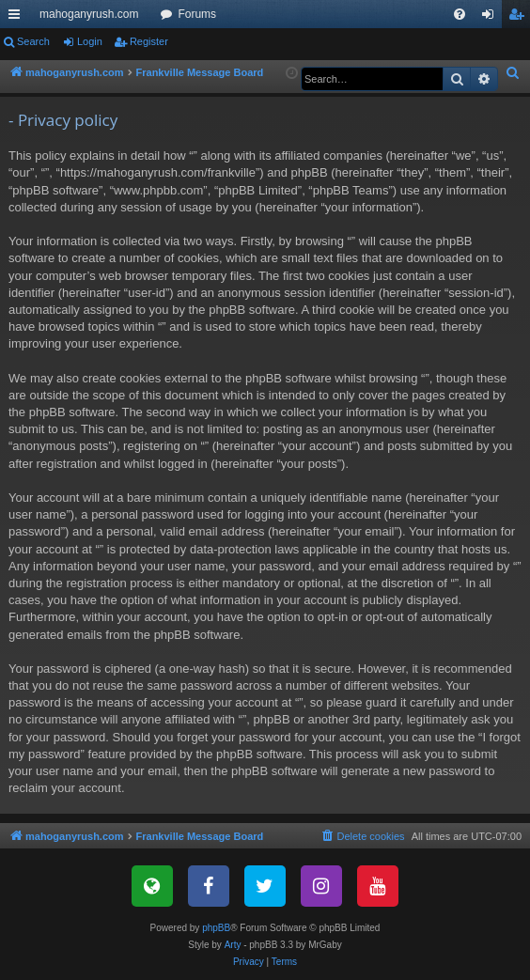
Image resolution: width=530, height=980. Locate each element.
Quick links (18, 18)
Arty (233, 945)
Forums (197, 14)
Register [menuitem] (520, 18)
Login (90, 41)
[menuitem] (460, 14)
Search (33, 41)
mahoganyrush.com (89, 14)
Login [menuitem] (492, 18)
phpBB (216, 928)
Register (149, 41)
